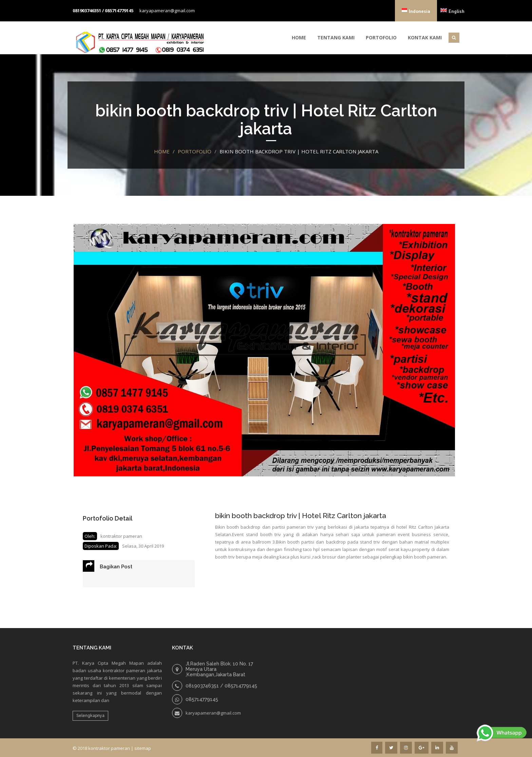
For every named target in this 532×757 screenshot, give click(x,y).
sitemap (143, 748)
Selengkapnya (90, 716)
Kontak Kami (425, 37)
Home (299, 37)
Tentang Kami (336, 37)
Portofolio (381, 37)
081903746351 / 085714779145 (103, 11)
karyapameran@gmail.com (167, 11)
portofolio (195, 151)
